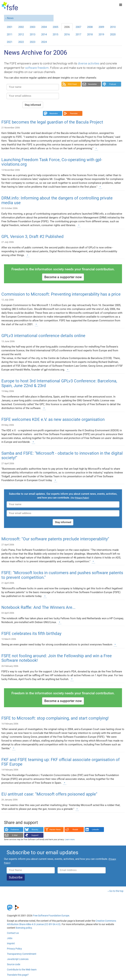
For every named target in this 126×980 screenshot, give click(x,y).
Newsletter (92, 84)
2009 (101, 27)
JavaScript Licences (18, 959)
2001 (10, 27)
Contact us (13, 933)
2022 (21, 42)
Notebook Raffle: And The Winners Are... (38, 607)
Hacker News (55, 829)
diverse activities (89, 63)
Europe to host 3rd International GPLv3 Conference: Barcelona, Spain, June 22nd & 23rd (59, 383)
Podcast (113, 84)
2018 (90, 34)
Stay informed (33, 105)
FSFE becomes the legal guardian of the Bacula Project (52, 122)
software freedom (37, 68)
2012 (21, 34)
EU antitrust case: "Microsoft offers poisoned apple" (49, 794)
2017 (78, 34)
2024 (44, 42)
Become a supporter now (63, 277)
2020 (113, 34)
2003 (32, 27)
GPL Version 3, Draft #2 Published (32, 237)
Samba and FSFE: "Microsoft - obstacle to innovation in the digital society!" (62, 456)
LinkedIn (95, 829)
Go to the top (116, 891)
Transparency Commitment (22, 954)
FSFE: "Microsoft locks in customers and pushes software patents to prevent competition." (62, 575)
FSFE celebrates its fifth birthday (31, 634)
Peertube (74, 113)
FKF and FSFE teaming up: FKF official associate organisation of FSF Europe (60, 762)
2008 (90, 27)
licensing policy (24, 928)
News (10, 18)
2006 (67, 27)
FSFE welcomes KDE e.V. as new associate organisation (53, 419)
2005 (55, 27)
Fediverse (15, 829)
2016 (67, 34)
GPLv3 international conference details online (43, 336)
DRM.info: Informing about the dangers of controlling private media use (57, 200)
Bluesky (35, 829)
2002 (21, 27)
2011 (10, 34)
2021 (10, 42)
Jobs (10, 938)
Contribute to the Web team (22, 970)
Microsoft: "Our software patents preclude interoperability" (55, 539)
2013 (32, 34)
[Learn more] (96, 148)
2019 (101, 34)
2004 (44, 27)
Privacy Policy (14, 949)
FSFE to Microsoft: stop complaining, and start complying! (55, 718)
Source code (14, 964)
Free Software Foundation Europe (51, 916)
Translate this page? (18, 975)
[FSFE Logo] (10, 6)
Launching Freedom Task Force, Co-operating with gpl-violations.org (52, 162)
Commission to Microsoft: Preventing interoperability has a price (61, 294)
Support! (35, 835)
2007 (78, 27)
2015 (55, 34)
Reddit (75, 829)
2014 (44, 34)
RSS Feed (72, 84)
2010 (113, 27)
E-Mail (15, 835)
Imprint (11, 943)
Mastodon (54, 113)
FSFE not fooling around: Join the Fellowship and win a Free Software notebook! (57, 658)
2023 (32, 42)
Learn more (70, 840)
